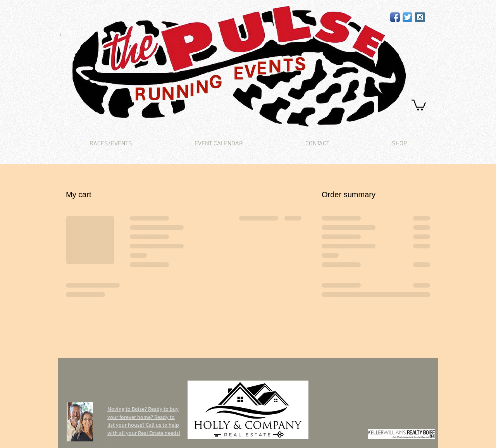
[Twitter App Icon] (407, 17)
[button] (419, 104)
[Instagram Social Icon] (420, 17)
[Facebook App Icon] (395, 17)
